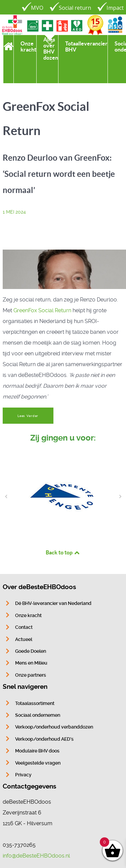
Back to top (63, 552)
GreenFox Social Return (42, 310)
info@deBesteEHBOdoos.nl (36, 856)
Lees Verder (28, 416)
